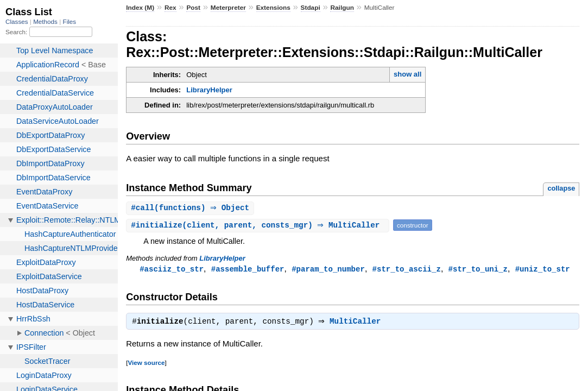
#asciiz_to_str (172, 270)
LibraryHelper (209, 90)
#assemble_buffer (248, 270)
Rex (170, 8)
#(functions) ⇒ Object (191, 208)
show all (407, 74)
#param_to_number (328, 270)
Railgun (342, 8)
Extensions (273, 8)
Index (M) (140, 8)
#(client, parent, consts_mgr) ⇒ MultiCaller (259, 226)
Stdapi (311, 8)
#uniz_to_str (543, 270)
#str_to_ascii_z (406, 270)
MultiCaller (358, 324)
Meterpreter (228, 8)
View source (146, 365)
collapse (561, 188)
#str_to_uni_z (478, 270)
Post (193, 8)
